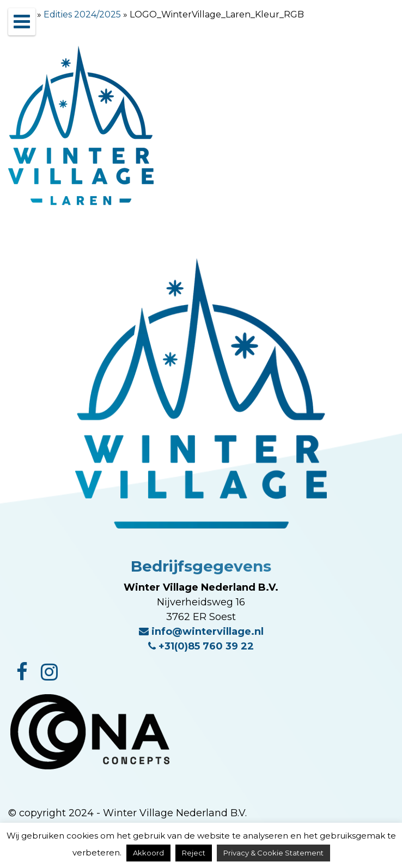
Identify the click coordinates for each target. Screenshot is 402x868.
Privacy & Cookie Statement (273, 853)
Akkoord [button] (148, 853)
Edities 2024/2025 (82, 14)
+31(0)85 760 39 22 (201, 646)
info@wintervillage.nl (201, 632)
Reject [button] (194, 853)
